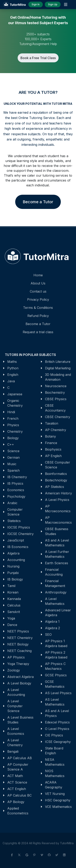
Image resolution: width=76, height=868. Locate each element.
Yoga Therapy (18, 664)
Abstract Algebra (20, 677)
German (13, 457)
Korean (13, 592)
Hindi (11, 412)
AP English (53, 456)
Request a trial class (38, 332)
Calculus (14, 605)
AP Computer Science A (18, 767)
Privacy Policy (38, 299)
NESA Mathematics (55, 762)
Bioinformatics (56, 474)
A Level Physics (57, 500)
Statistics (14, 521)
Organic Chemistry (15, 403)
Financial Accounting (54, 572)
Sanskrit (14, 612)
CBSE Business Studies (57, 531)
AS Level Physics (58, 693)
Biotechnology (56, 480)
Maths (12, 362)
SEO (48, 635)
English (13, 375)
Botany (50, 436)
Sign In (36, 4)
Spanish (13, 470)
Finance (51, 443)
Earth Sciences (57, 563)
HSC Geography (58, 800)
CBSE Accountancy (55, 408)
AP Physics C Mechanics (55, 666)
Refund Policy (38, 316)
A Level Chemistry (15, 743)
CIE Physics (54, 735)
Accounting (16, 560)
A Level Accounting (16, 692)
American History (58, 493)
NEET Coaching (19, 651)
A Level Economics (16, 731)
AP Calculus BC (19, 795)
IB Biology (15, 579)
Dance (12, 625)
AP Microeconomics (58, 509)
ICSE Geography (58, 742)
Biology (13, 438)
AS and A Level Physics (57, 713)
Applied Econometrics (18, 811)
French (13, 418)
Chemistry (15, 431)
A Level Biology (19, 683)
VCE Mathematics (58, 807)
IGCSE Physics (19, 527)
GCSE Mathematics (55, 684)
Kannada (14, 599)
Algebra (13, 553)
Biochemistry (55, 392)
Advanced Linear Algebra (58, 613)
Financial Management (55, 583)
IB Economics (18, 547)
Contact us (38, 291)
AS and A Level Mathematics (57, 543)
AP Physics (16, 657)
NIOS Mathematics (55, 773)
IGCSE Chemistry (20, 534)
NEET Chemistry (20, 638)
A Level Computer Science (15, 706)
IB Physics (15, 483)
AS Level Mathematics (55, 702)
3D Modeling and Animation (58, 377)
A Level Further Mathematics (57, 554)
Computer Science (15, 512)
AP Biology (16, 802)
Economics (16, 490)
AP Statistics (55, 487)
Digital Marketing (58, 368)
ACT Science (17, 782)
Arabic (12, 503)
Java (11, 381)
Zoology (14, 670)
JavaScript (16, 540)
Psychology (16, 496)
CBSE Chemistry (58, 417)
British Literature (58, 362)
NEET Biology (18, 644)
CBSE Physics (56, 399)
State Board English (54, 751)
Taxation (52, 423)
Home (38, 275)
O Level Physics (57, 729)
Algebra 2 (52, 628)
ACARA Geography (54, 785)
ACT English (17, 789)
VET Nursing (55, 794)
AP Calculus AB (20, 758)
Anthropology (56, 592)
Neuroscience (56, 386)
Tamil (11, 586)
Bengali (13, 751)
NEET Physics (18, 631)
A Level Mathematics (55, 601)
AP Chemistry (56, 430)
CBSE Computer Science (58, 465)
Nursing (13, 566)
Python (13, 368)
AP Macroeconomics (58, 520)
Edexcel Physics (57, 722)
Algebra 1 (52, 622)
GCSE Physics (56, 675)
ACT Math (15, 776)
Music (12, 464)
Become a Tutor (38, 202)
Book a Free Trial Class (38, 58)
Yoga (11, 618)
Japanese (15, 394)
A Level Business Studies (20, 720)
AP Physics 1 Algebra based (56, 643)
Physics (13, 425)
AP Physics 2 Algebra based (56, 655)
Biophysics (53, 449)
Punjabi (13, 573)
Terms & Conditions (38, 308)
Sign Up (53, 4)
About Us (38, 283)
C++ (11, 444)
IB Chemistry (17, 477)
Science (13, 451)
